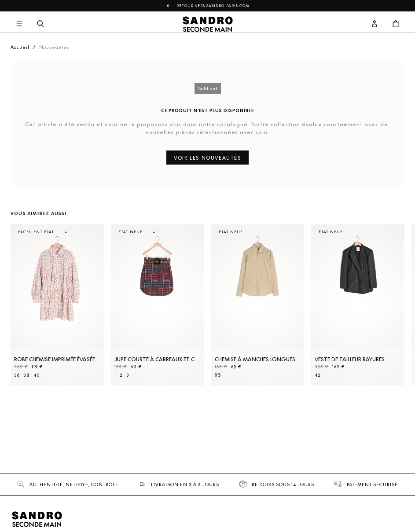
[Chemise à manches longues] (258, 305)
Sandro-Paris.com (228, 6)
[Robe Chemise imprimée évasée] (57, 305)
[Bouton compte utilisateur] (375, 24)
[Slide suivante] (387, 314)
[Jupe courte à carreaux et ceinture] (158, 305)
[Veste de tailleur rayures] (358, 305)
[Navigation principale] (19, 24)
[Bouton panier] (396, 24)
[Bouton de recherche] (40, 24)
